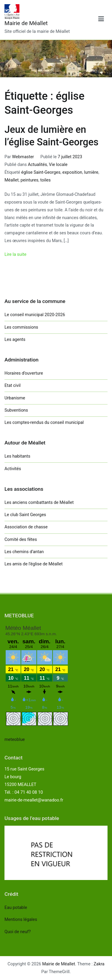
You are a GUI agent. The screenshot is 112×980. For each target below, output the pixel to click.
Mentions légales (21, 920)
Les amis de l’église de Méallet (34, 564)
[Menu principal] (101, 20)
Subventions (16, 410)
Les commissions (21, 327)
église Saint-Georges (41, 172)
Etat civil (13, 386)
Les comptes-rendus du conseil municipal (44, 423)
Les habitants (17, 456)
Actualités (37, 165)
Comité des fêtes (21, 540)
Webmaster (23, 157)
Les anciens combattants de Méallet (39, 503)
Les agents (15, 340)
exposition (72, 172)
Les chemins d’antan (24, 552)
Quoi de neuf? (18, 932)
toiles (46, 180)
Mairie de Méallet (26, 23)
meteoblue (15, 740)
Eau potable (16, 908)
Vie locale (58, 165)
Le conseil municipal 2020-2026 (35, 315)
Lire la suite (15, 254)
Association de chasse (26, 527)
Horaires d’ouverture (24, 373)
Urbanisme (15, 398)
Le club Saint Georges (25, 515)
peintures (30, 180)
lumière (91, 172)
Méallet (11, 180)
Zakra (99, 964)
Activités (13, 469)
